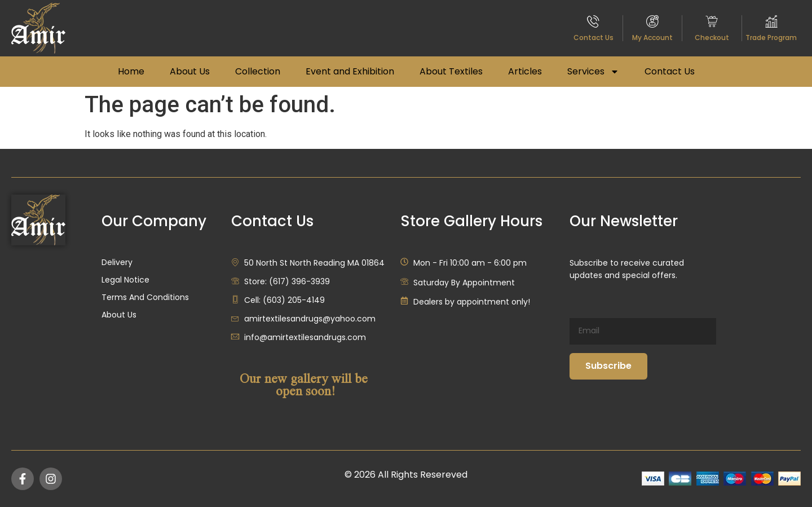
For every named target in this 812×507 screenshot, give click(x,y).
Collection (258, 71)
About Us (190, 71)
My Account (652, 38)
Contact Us (593, 38)
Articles (525, 71)
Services (593, 72)
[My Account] (652, 21)
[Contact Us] (593, 21)
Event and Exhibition (350, 71)
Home (131, 71)
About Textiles (451, 71)
